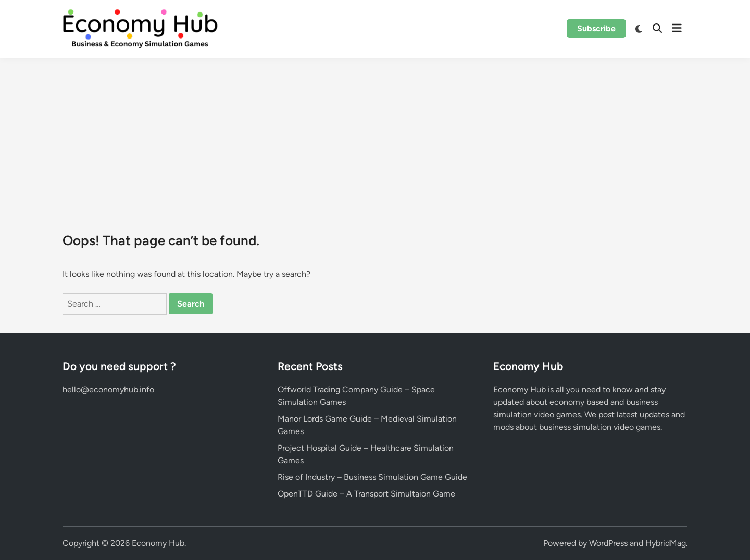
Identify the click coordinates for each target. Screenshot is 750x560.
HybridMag (666, 543)
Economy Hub (158, 543)
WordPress (608, 543)
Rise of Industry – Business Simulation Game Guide (372, 477)
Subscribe (596, 28)
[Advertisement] (375, 136)
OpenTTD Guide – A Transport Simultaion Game (366, 494)
